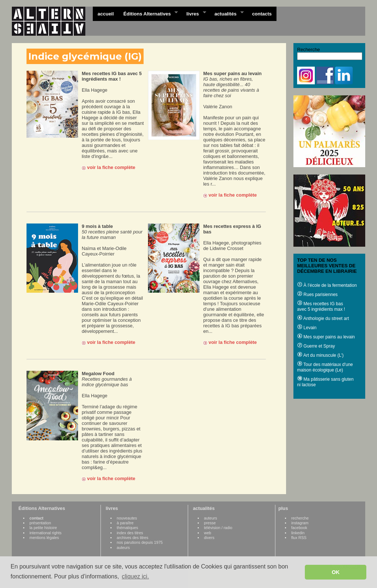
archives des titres (133, 538)
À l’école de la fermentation (327, 285)
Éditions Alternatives (148, 13)
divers (209, 538)
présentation (40, 523)
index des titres (130, 533)
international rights (45, 533)
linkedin (298, 533)
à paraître (125, 523)
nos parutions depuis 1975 (140, 542)
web (208, 533)
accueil (106, 14)
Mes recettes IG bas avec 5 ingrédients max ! (321, 307)
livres (194, 13)
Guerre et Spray (316, 346)
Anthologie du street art (323, 318)
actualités (226, 13)
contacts (262, 14)
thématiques (127, 528)
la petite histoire (43, 528)
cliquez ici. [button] (135, 576)
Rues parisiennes (317, 295)
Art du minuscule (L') (320, 355)
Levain (307, 328)
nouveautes (127, 518)
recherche (300, 518)
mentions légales (44, 538)
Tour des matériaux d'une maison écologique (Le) (325, 367)
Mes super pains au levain (326, 337)
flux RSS (299, 538)
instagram (300, 523)
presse (210, 523)
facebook (299, 528)
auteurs (123, 547)
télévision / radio (218, 528)
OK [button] (336, 572)
